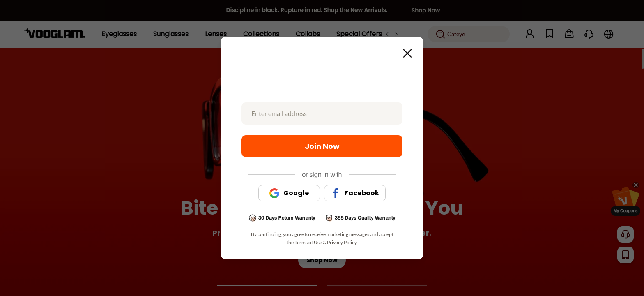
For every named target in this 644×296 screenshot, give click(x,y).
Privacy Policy (342, 242)
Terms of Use (308, 242)
